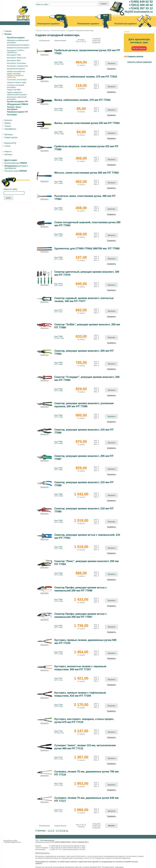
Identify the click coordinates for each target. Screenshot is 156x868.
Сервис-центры (11, 137)
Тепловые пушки (16, 171)
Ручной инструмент (59, 30)
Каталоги (8, 120)
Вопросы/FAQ (10, 143)
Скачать (8, 126)
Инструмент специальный (17, 66)
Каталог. (46, 30)
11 (67, 831)
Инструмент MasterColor (17, 58)
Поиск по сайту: (42, 4)
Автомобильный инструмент (18, 45)
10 (64, 831)
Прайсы (8, 123)
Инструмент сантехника (16, 63)
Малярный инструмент (16, 69)
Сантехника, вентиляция (17, 80)
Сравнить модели (135, 56)
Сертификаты (10, 129)
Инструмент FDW (14, 55)
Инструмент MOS (14, 60)
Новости (8, 152)
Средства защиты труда (17, 82)
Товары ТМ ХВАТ (14, 90)
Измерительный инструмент (18, 48)
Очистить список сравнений (139, 62)
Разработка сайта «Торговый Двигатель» (12, 841)
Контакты (8, 155)
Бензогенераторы (16, 163)
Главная (39, 30)
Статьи (7, 146)
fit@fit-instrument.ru (43, 853)
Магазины (9, 135)
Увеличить (44, 54)
